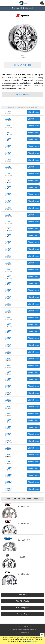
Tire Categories (22, 608)
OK (42, 635)
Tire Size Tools (22, 601)
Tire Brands (22, 595)
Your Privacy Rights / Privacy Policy (22, 629)
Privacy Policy (32, 641)
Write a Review (22, 94)
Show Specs (33, 112)
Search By (42, 4)
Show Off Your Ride (22, 65)
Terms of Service (22, 633)
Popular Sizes (22, 614)
